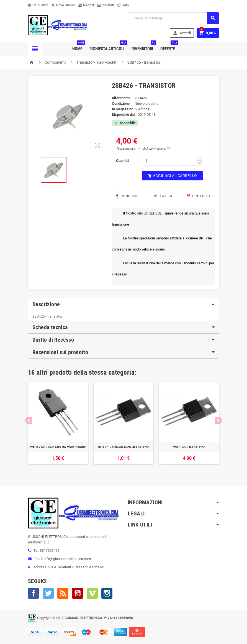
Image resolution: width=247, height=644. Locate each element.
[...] (46, 542)
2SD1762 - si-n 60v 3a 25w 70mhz (58, 447)
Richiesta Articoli (108, 47)
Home (78, 47)
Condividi (127, 196)
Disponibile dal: (124, 115)
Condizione (121, 103)
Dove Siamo (63, 5)
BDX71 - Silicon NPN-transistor (123, 447)
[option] (58, 426)
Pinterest (199, 196)
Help (123, 5)
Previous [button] (29, 421)
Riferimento (121, 98)
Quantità (123, 161)
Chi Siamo (38, 5)
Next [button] (218, 421)
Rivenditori (143, 47)
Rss (63, 593)
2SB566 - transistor (189, 447)
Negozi (86, 5)
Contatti (106, 5)
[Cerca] (174, 18)
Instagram (107, 593)
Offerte (169, 47)
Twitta (163, 196)
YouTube (78, 593)
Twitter (48, 593)
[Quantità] (169, 161)
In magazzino (123, 109)
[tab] (124, 304)
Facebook (34, 593)
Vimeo (92, 593)
